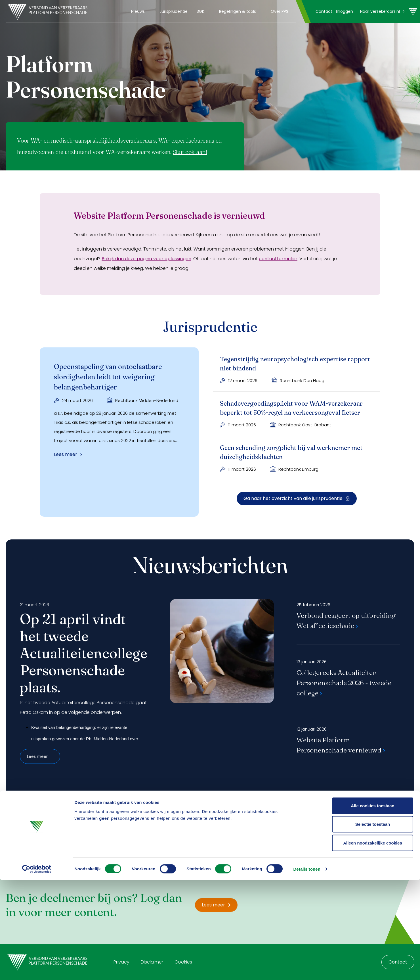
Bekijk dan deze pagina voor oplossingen (146, 259)
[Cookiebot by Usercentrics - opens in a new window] (37, 969)
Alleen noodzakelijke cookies (373, 943)
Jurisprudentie (174, 11)
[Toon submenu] (148, 11)
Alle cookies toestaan (372, 905)
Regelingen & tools (238, 11)
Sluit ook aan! (190, 152)
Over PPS (280, 11)
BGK (200, 11)
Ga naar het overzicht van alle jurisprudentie (297, 498)
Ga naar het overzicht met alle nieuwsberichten (210, 799)
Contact (324, 11)
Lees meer (40, 756)
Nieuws (138, 11)
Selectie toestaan (373, 924)
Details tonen (307, 969)
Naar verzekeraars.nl (382, 11)
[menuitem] (141, 11)
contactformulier (278, 259)
